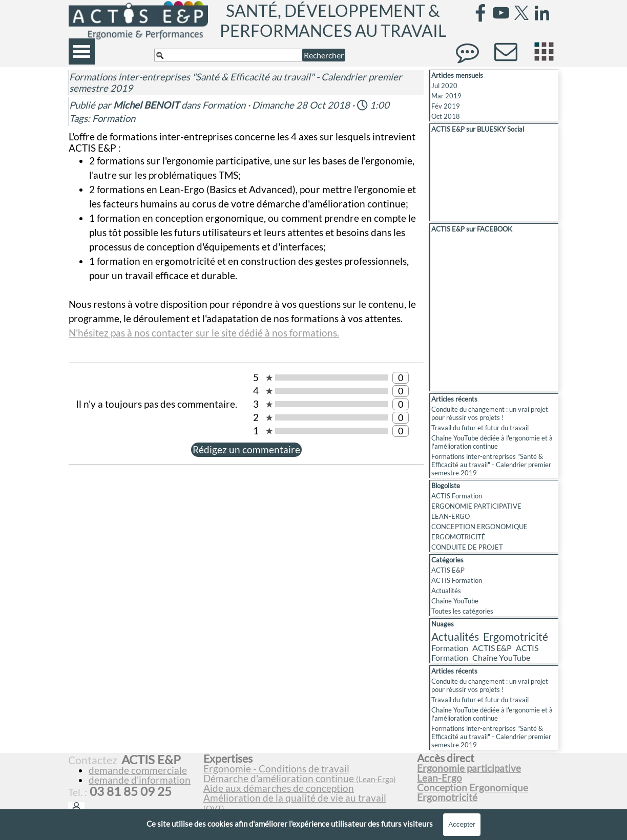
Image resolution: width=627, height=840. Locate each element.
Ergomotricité (516, 636)
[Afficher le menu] (82, 51)
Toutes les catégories (462, 611)
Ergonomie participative (469, 768)
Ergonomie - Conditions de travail (276, 769)
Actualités (446, 591)
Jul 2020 (444, 86)
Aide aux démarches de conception (279, 788)
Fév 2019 (446, 106)
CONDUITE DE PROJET (467, 547)
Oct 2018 (446, 116)
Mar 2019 (446, 96)
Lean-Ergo (440, 778)
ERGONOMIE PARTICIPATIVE (476, 506)
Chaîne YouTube (455, 601)
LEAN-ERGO (451, 516)
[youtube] (501, 13)
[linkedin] (542, 13)
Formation (114, 118)
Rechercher (324, 55)
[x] (521, 13)
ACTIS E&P (448, 570)
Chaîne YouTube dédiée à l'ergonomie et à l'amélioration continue (492, 442)
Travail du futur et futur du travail (480, 428)
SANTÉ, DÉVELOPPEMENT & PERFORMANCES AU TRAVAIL (333, 20)
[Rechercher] (228, 55)
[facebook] (480, 13)
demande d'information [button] (140, 780)
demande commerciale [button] (138, 770)
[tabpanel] (306, 788)
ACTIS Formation (457, 496)
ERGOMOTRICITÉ (458, 537)
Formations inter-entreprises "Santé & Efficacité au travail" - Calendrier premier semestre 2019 (491, 465)
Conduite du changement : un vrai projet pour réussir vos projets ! (490, 413)
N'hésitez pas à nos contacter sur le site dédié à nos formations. (204, 333)
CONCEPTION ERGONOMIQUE (479, 527)
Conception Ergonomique (473, 788)
